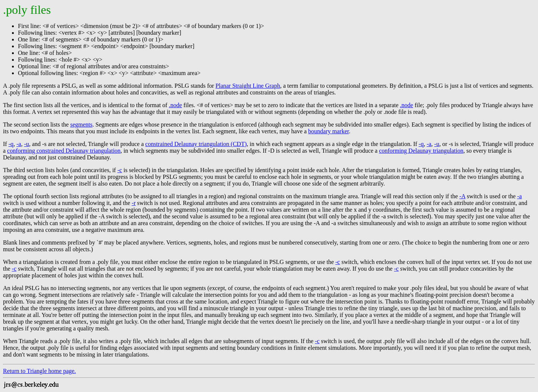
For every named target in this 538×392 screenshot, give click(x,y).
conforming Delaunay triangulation (421, 151)
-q (11, 144)
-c (120, 170)
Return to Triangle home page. (39, 371)
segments (81, 125)
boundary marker (329, 131)
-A (462, 196)
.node (175, 105)
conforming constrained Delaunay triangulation (64, 151)
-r (134, 203)
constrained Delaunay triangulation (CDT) (196, 144)
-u (26, 144)
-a (19, 144)
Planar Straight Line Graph (248, 86)
